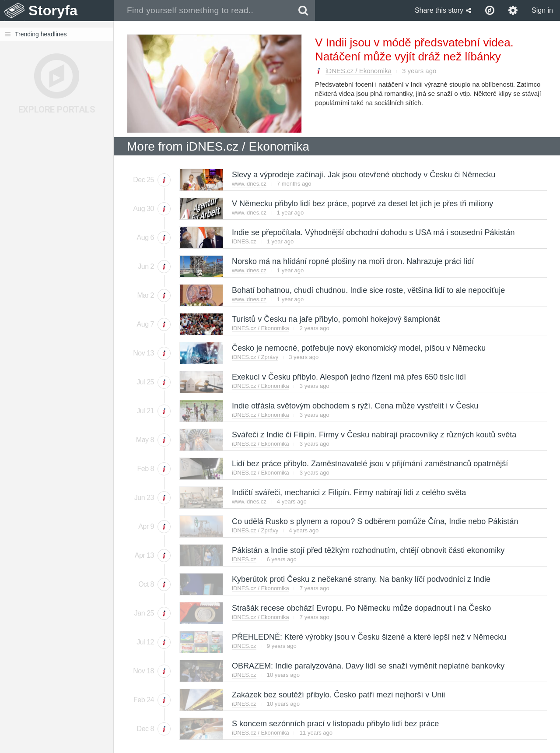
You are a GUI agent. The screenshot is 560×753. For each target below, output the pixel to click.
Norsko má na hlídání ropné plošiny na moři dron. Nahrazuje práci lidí (352, 261)
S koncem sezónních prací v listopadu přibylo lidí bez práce (335, 724)
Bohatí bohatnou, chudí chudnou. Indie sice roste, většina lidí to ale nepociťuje (368, 290)
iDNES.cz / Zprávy (255, 357)
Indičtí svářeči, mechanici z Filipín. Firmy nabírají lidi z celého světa (348, 493)
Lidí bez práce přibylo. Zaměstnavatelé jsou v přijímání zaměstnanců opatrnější (369, 464)
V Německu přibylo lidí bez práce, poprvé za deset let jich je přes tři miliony (362, 204)
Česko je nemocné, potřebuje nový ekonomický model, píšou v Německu (358, 348)
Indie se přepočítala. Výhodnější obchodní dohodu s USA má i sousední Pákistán (373, 232)
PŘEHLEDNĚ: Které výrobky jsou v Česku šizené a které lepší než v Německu (369, 637)
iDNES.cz (244, 241)
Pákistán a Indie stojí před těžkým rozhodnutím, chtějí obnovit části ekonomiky (368, 550)
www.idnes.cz (249, 184)
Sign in (542, 10)
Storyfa (53, 11)
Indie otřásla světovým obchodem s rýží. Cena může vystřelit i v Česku (355, 406)
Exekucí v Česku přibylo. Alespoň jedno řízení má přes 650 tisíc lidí (348, 377)
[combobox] (203, 11)
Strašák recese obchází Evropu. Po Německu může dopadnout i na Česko (361, 608)
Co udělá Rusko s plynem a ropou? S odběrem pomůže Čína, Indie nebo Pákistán (374, 521)
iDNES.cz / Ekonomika (359, 71)
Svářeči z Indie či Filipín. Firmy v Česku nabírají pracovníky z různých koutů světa (374, 435)
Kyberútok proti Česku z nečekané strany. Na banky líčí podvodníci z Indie (361, 579)
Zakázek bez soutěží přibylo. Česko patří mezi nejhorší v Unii (338, 695)
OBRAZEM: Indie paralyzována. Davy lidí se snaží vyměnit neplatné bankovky (368, 666)
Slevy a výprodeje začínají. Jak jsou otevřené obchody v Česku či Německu (363, 175)
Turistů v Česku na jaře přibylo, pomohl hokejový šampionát (336, 319)
